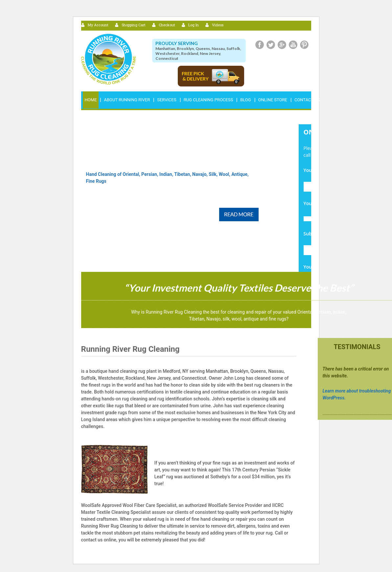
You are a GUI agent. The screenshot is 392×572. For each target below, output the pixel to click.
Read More (239, 214)
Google (282, 45)
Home (91, 100)
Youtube (293, 45)
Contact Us (307, 100)
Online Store (273, 100)
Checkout (167, 25)
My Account (98, 25)
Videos (218, 25)
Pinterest (304, 45)
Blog (246, 100)
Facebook (260, 45)
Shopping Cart (134, 25)
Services (167, 100)
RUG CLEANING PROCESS (208, 100)
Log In (194, 25)
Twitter (271, 45)
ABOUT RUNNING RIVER (127, 100)
